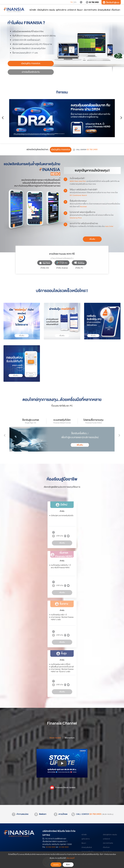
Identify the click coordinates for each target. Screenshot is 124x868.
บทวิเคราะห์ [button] (72, 10)
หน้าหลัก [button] (33, 10)
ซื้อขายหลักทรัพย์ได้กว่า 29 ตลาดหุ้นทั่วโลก (29, 48)
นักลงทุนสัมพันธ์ (87, 847)
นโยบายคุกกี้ (70, 858)
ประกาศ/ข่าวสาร (108, 843)
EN (75, 2)
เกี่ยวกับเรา (106, 847)
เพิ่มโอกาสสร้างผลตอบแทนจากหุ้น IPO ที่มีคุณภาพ (32, 44)
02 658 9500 (64, 847)
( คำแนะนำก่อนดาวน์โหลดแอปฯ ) (62, 258)
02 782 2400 (92, 2)
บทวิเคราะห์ (106, 839)
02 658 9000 (51, 847)
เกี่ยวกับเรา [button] (116, 10)
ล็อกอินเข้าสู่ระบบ (111, 2)
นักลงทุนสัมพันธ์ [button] (104, 10)
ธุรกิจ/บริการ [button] (61, 10)
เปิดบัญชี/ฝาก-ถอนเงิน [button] (46, 10)
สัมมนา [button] (80, 10)
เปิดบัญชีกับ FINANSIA (31, 63)
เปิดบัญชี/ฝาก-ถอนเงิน (110, 835)
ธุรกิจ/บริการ (86, 839)
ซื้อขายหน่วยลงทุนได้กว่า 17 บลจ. (25, 53)
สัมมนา (84, 843)
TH (72, 2)
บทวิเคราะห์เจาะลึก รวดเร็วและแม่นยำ (26, 40)
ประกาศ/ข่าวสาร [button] (90, 10)
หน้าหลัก (84, 835)
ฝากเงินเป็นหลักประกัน (31, 72)
